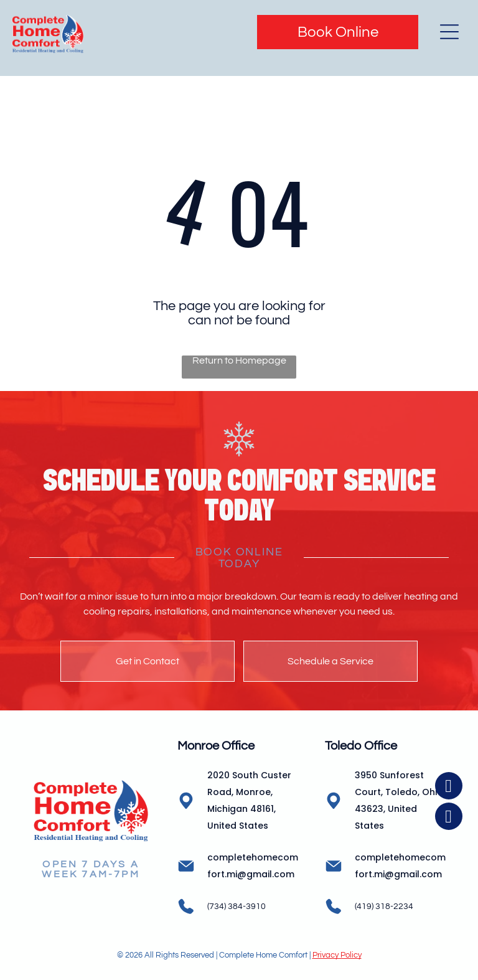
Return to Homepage (239, 360)
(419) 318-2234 (384, 907)
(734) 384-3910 (237, 907)
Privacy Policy (337, 955)
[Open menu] (449, 32)
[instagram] (449, 940)
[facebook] (449, 909)
